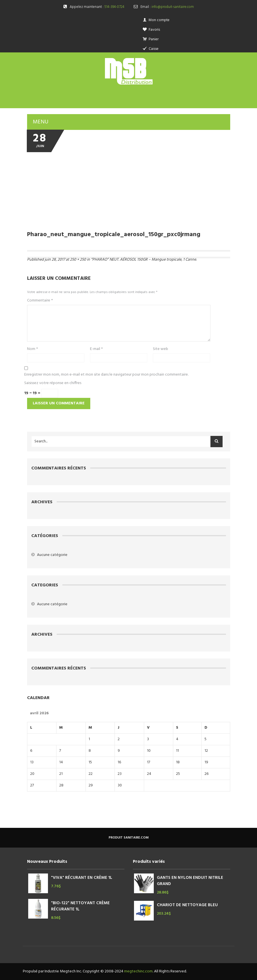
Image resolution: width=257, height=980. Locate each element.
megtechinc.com (138, 971)
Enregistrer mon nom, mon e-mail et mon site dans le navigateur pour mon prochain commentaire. (106, 375)
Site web (161, 349)
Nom (32, 349)
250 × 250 (78, 260)
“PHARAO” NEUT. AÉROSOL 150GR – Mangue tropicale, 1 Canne (143, 260)
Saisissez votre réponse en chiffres (53, 383)
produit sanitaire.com (129, 838)
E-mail (96, 349)
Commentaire (40, 301)
